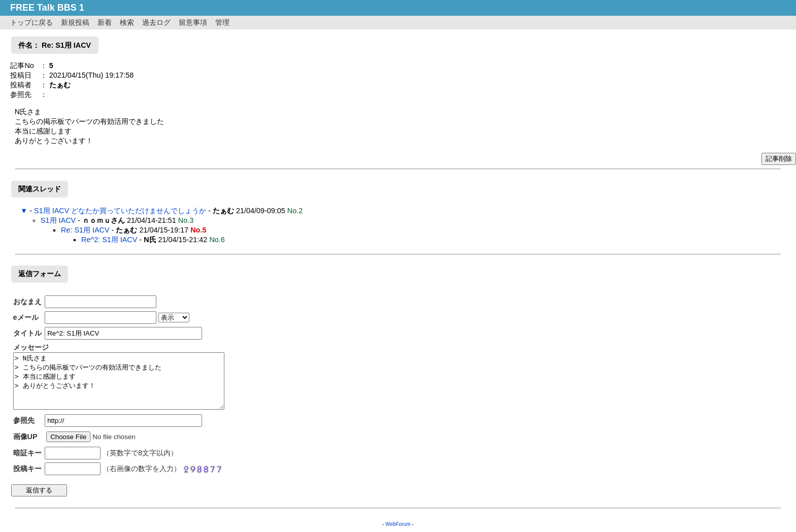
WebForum (398, 524)
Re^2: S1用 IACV (109, 240)
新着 (105, 22)
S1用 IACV (58, 220)
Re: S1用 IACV (85, 230)
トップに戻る (31, 22)
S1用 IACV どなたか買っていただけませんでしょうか (120, 211)
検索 (127, 22)
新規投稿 (75, 22)
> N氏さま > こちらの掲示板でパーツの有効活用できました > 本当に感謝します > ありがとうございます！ (119, 381)
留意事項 (193, 22)
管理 (222, 22)
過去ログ (156, 22)
